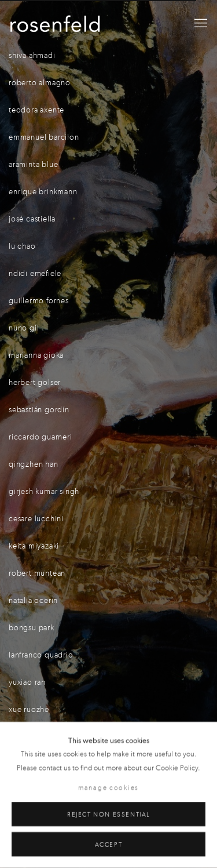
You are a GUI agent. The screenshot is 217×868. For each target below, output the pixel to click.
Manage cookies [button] (108, 788)
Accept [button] (109, 845)
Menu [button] (200, 24)
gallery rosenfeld (55, 23)
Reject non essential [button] (108, 814)
